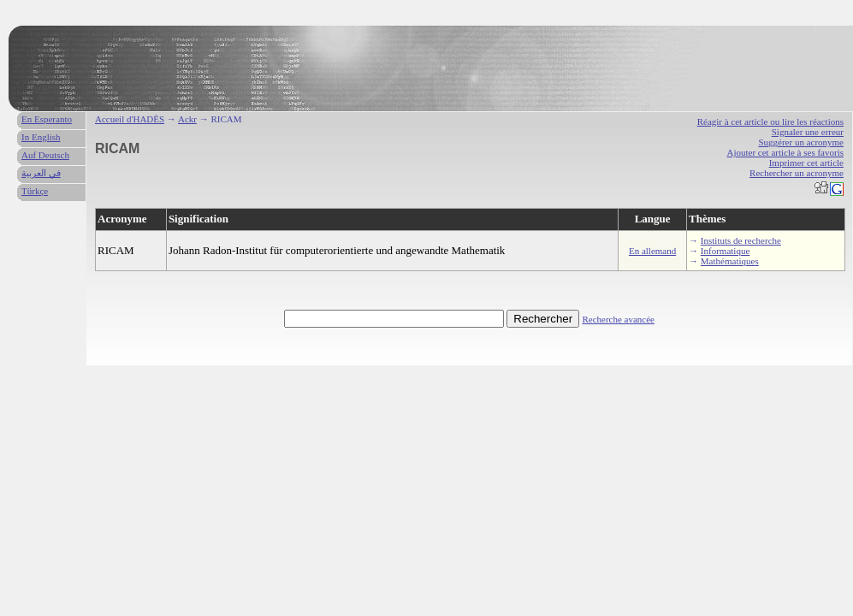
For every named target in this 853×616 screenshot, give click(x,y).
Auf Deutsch (45, 155)
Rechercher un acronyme (797, 173)
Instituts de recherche (741, 240)
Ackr (187, 119)
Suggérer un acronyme (801, 142)
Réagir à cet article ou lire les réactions (770, 121)
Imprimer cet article (806, 163)
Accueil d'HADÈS (130, 119)
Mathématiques (730, 261)
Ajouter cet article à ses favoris (785, 152)
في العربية (41, 173)
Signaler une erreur (808, 132)
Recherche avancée (618, 319)
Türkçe (35, 191)
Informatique (725, 251)
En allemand (652, 251)
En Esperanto (47, 119)
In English (41, 137)
